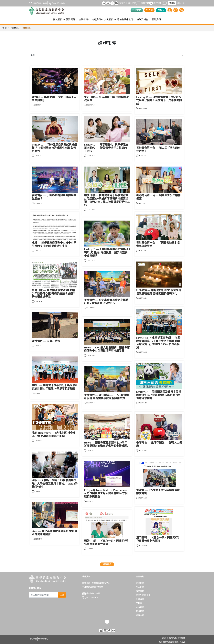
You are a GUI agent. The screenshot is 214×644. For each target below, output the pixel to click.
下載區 (139, 603)
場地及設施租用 (143, 595)
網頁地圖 (140, 615)
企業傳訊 (14, 28)
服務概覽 (140, 591)
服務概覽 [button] (70, 20)
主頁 (5, 28)
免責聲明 (33, 639)
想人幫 (149, 10)
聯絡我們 (156, 20)
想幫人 (161, 10)
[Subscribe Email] (43, 595)
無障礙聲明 (43, 639)
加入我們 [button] (109, 20)
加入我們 (140, 587)
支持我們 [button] (96, 20)
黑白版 (172, 3)
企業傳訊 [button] (83, 20)
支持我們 (140, 607)
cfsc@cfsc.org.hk (38, 3)
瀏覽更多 (107, 564)
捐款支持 (137, 10)
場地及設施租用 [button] (125, 20)
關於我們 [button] (58, 20)
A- (138, 3)
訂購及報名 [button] (142, 20)
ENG (179, 3)
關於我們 (140, 583)
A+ (164, 3)
